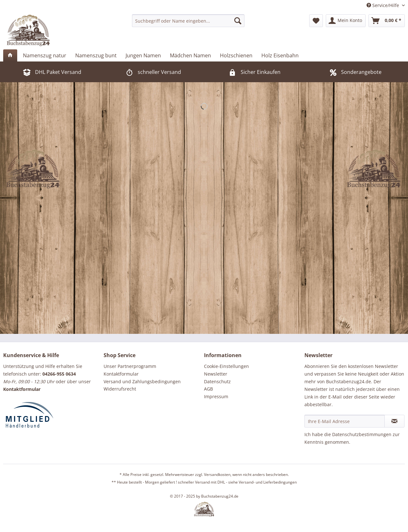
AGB (208, 389)
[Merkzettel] (316, 21)
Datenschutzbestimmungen (362, 434)
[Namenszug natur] (45, 55)
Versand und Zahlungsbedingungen (142, 381)
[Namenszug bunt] (96, 55)
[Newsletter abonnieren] (394, 421)
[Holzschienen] (236, 55)
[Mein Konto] (346, 21)
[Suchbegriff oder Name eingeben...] (188, 21)
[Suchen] (238, 21)
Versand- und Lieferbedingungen (268, 482)
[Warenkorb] (387, 21)
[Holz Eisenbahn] (280, 55)
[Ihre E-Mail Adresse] (345, 421)
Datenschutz (217, 381)
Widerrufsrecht (120, 389)
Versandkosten (217, 474)
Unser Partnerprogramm (130, 366)
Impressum (216, 396)
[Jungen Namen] (143, 55)
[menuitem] (188, 21)
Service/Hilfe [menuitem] (383, 5)
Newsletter (216, 374)
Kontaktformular (121, 374)
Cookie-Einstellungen (226, 366)
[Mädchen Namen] (190, 55)
